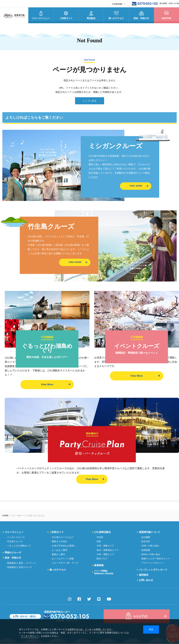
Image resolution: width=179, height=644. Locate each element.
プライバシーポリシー (152, 563)
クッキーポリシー (30, 636)
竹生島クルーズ (15, 542)
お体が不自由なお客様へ (64, 546)
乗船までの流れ (60, 542)
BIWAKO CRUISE (104, 573)
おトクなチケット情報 (63, 559)
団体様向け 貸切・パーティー (22, 563)
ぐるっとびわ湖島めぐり (19, 546)
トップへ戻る (89, 101)
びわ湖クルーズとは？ (63, 538)
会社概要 (146, 538)
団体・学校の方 (13, 558)
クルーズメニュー (14, 532)
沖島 (99, 542)
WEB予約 (166, 15)
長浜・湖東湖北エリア (108, 550)
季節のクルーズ (13, 553)
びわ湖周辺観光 (102, 532)
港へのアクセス (58, 570)
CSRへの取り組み (150, 546)
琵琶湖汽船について (150, 532)
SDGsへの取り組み (151, 555)
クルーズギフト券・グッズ (65, 563)
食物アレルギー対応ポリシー (156, 559)
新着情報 (99, 566)
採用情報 (146, 550)
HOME (5, 516)
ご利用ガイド (57, 532)
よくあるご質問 (60, 550)
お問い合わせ (146, 581)
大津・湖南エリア (105, 546)
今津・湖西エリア (105, 555)
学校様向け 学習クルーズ (19, 568)
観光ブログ (102, 559)
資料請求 (144, 575)
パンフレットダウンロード (153, 570)
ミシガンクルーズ (16, 538)
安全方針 (146, 542)
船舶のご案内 (58, 555)
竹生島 (100, 538)
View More (47, 385)
